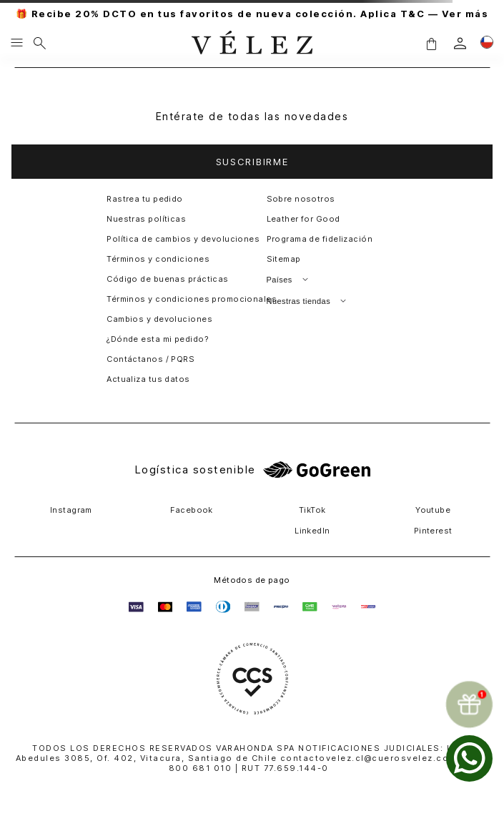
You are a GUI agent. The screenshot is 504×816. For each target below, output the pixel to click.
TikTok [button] (312, 510)
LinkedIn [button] (312, 531)
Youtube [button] (433, 510)
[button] (431, 43)
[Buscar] (40, 44)
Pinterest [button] (433, 531)
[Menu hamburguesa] (17, 44)
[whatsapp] (469, 758)
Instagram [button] (71, 510)
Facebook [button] (192, 510)
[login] (460, 43)
